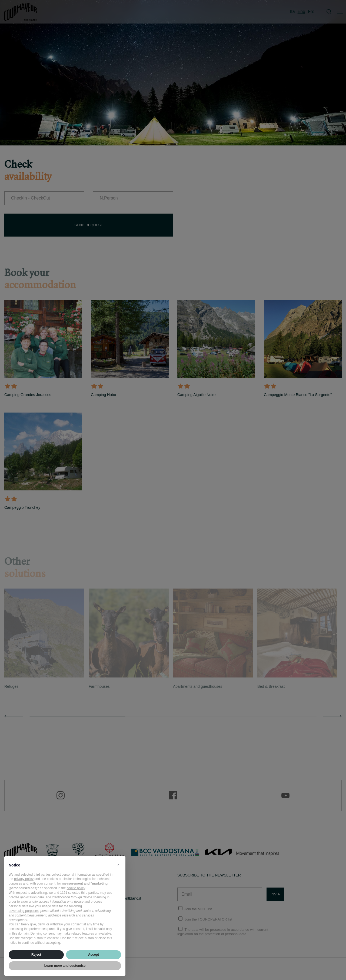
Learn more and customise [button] (65, 966)
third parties (90, 893)
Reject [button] (36, 955)
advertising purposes (24, 911)
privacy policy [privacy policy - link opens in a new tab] (24, 879)
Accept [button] (94, 955)
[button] (118, 865)
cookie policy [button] (76, 888)
